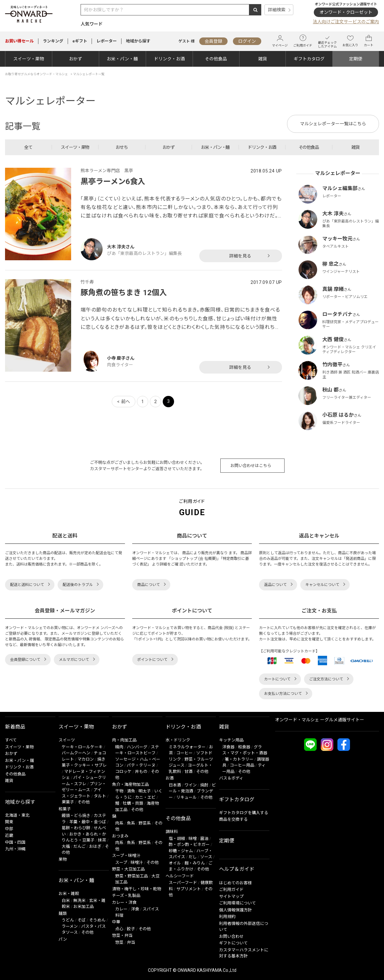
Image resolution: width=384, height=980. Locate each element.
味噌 (193, 839)
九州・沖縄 (15, 849)
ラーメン (70, 926)
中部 (9, 829)
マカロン (86, 759)
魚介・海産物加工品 (130, 784)
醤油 (204, 839)
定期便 (356, 59)
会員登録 (213, 41)
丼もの (141, 772)
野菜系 (145, 823)
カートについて (277, 679)
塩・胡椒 (177, 839)
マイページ (280, 41)
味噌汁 (137, 862)
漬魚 (131, 791)
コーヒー (184, 753)
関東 (9, 822)
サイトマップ (231, 896)
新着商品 (15, 727)
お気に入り (350, 41)
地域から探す (138, 41)
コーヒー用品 (242, 765)
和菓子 (65, 809)
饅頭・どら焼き (76, 816)
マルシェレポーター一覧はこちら (333, 124)
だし (193, 857)
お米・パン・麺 (122, 59)
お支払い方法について (283, 694)
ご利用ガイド (303, 41)
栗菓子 (68, 802)
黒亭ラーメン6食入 (113, 182)
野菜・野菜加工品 (132, 876)
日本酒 (175, 785)
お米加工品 (84, 907)
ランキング (53, 41)
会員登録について (25, 660)
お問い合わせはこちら (251, 466)
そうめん (97, 920)
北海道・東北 (17, 815)
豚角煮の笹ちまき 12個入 (124, 293)
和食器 (244, 747)
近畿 (9, 835)
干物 (119, 791)
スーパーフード (183, 883)
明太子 (145, 791)
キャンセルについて (322, 585)
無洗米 (79, 901)
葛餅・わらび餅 (76, 828)
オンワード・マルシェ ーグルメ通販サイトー (320, 720)
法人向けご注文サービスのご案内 (346, 22)
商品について (149, 585)
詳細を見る (240, 256)
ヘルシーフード (180, 876)
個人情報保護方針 (235, 910)
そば (82, 920)
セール (19, 41)
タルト (100, 796)
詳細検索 (277, 10)
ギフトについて (233, 943)
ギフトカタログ (309, 59)
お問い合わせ (231, 936)
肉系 (119, 823)
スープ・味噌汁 (126, 856)
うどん (68, 920)
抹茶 (102, 840)
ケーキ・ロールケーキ (82, 747)
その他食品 (216, 59)
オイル (175, 863)
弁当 (131, 942)
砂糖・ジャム (181, 851)
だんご (79, 846)
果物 (63, 859)
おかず (76, 59)
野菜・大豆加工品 (128, 869)
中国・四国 (15, 842)
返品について (275, 585)
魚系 (131, 823)
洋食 (135, 909)
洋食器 (228, 747)
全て (28, 147)
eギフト (80, 41)
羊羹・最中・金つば (88, 822)
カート (369, 41)
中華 (116, 922)
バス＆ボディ (231, 778)
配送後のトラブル (78, 585)
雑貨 (263, 59)
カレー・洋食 (124, 902)
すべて (11, 740)
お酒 (170, 778)
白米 (66, 901)
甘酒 (189, 772)
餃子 (131, 929)
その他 (84, 802)
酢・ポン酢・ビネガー (189, 845)
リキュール (186, 797)
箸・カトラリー (239, 759)
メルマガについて (74, 660)
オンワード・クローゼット (346, 12)
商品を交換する (233, 819)
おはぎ (95, 846)
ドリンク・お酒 (169, 59)
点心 (119, 929)
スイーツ (67, 740)
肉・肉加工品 (124, 740)
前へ (126, 402)
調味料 (172, 832)
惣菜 (119, 942)
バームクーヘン (76, 753)
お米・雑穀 (69, 894)
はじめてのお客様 (235, 883)
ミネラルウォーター (187, 747)
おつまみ (120, 836)
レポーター (107, 41)
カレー (121, 909)
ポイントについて (152, 660)
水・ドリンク (178, 740)
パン (63, 939)
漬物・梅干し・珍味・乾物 (137, 889)
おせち (122, 147)
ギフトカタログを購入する (244, 813)
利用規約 (227, 917)
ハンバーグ (137, 747)
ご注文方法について (326, 679)
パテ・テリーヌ (141, 765)
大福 (66, 846)
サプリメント (189, 889)
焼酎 (204, 785)
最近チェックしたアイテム (327, 41)
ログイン (247, 41)
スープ (121, 862)
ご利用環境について (237, 903)
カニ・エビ (145, 797)
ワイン (191, 785)
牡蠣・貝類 (133, 803)
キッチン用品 (231, 740)
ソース (206, 857)
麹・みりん (195, 863)
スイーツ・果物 (29, 59)
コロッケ (123, 772)
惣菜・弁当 (122, 935)
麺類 (63, 913)
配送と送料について (27, 585)
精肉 (119, 747)
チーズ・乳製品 (126, 896)
